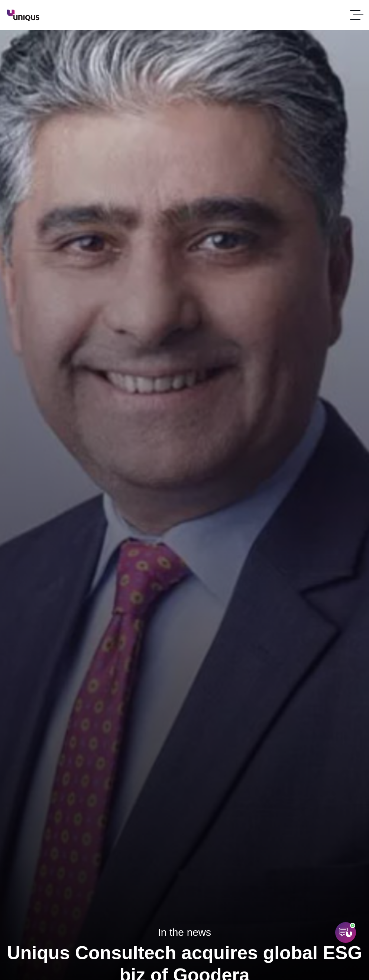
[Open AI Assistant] (346, 933)
